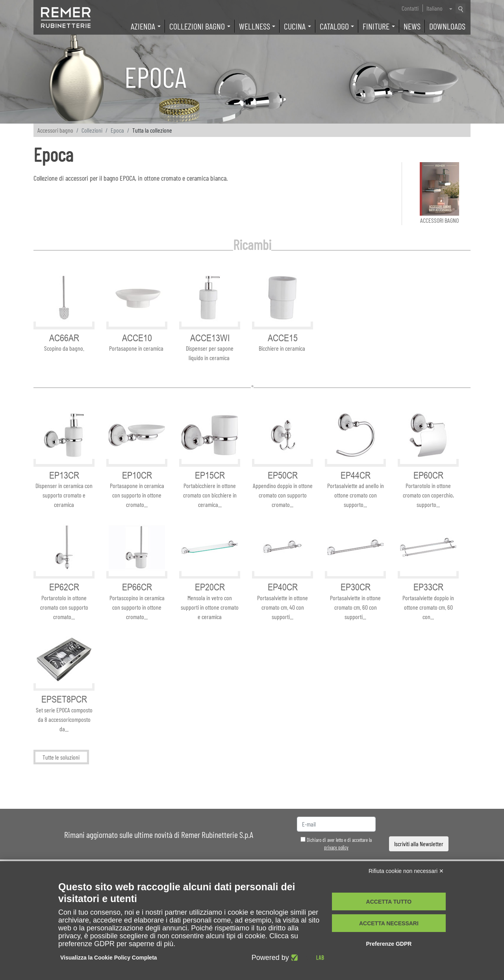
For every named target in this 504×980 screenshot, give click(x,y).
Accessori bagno (55, 130)
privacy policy (336, 847)
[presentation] (419, 824)
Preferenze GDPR (389, 944)
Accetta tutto (389, 902)
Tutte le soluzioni (61, 757)
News (412, 26)
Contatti (410, 8)
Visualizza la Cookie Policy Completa (109, 958)
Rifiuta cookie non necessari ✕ (406, 871)
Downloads (447, 26)
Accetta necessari (389, 923)
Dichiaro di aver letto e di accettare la (336, 844)
